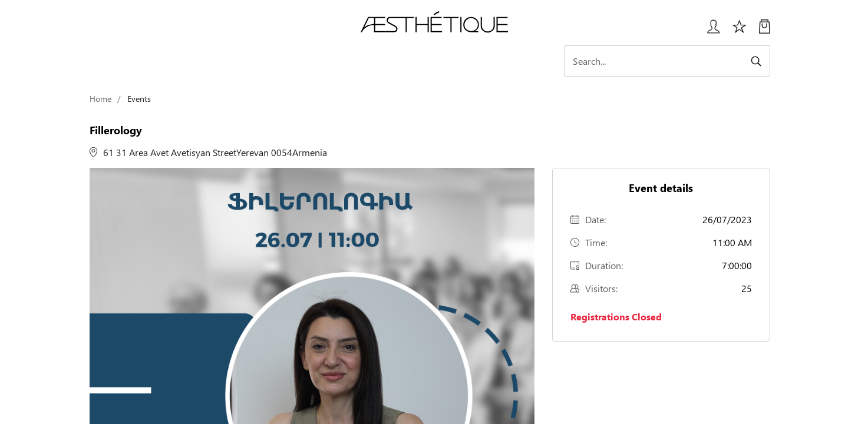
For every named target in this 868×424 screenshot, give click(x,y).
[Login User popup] (709, 31)
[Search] (667, 61)
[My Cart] (765, 31)
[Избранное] (740, 31)
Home (100, 99)
